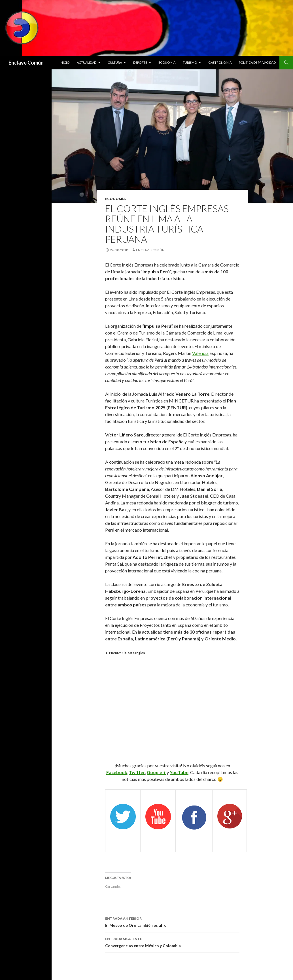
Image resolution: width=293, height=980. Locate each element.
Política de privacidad (257, 62)
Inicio (65, 62)
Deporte (140, 62)
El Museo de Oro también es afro (172, 921)
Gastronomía (220, 62)
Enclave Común (26, 63)
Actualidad (87, 62)
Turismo (190, 62)
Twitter (137, 772)
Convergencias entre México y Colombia (172, 942)
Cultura (115, 62)
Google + (156, 772)
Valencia (200, 353)
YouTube (179, 772)
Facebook (117, 772)
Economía (167, 62)
